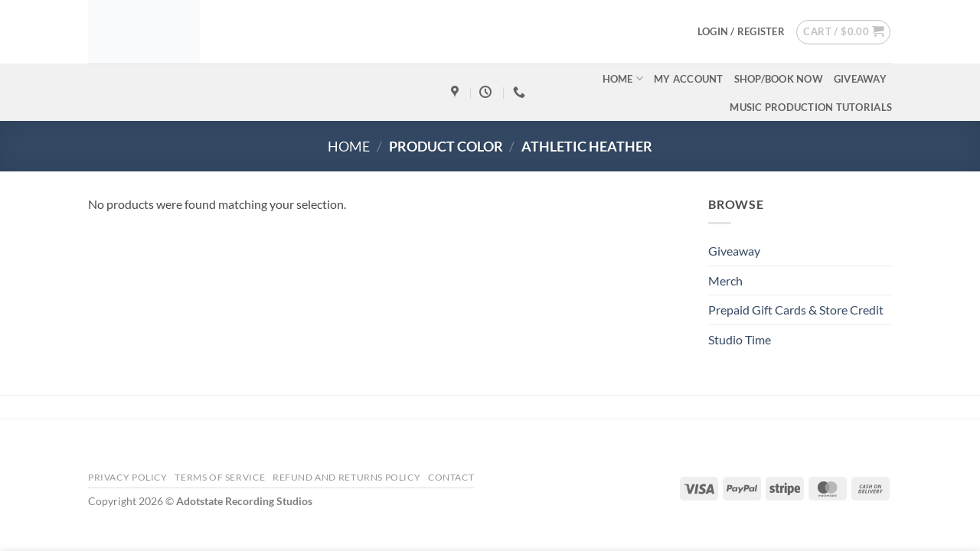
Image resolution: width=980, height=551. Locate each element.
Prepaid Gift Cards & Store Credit (796, 310)
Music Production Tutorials (811, 107)
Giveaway (860, 79)
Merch (725, 280)
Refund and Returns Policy (346, 477)
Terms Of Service (220, 477)
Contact (451, 477)
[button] (741, 31)
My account (689, 79)
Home (623, 78)
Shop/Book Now (779, 79)
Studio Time (740, 339)
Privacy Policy (128, 477)
